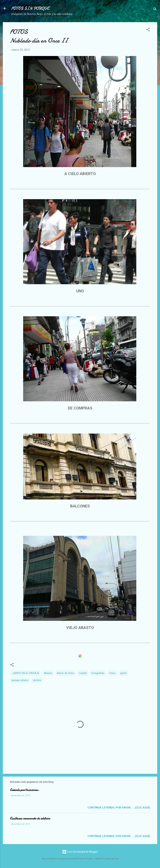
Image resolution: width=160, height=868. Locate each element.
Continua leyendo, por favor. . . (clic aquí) (119, 808)
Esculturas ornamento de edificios (30, 818)
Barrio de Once (66, 673)
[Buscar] (155, 10)
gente (123, 673)
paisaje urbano (20, 680)
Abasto (48, 673)
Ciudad (83, 673)
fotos (112, 673)
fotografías (98, 673)
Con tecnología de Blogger (80, 852)
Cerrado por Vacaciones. (25, 790)
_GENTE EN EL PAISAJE (25, 673)
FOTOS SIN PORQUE (30, 8)
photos (37, 680)
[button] (148, 30)
